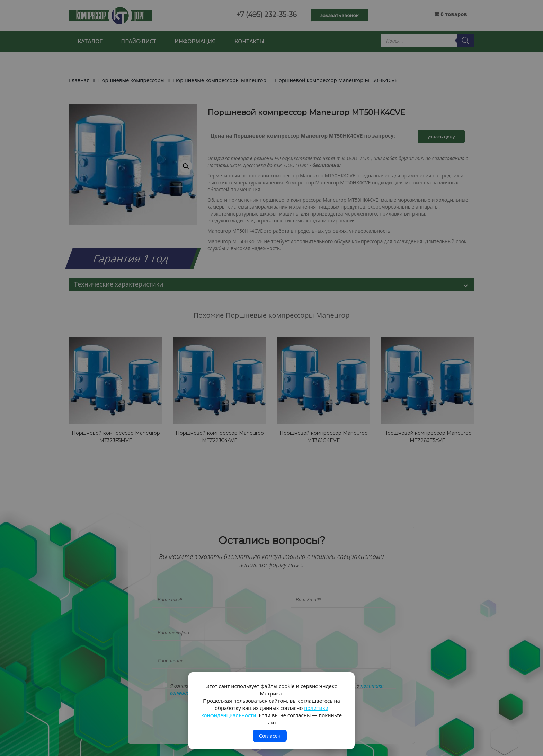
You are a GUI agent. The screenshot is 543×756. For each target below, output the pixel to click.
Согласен (270, 736)
